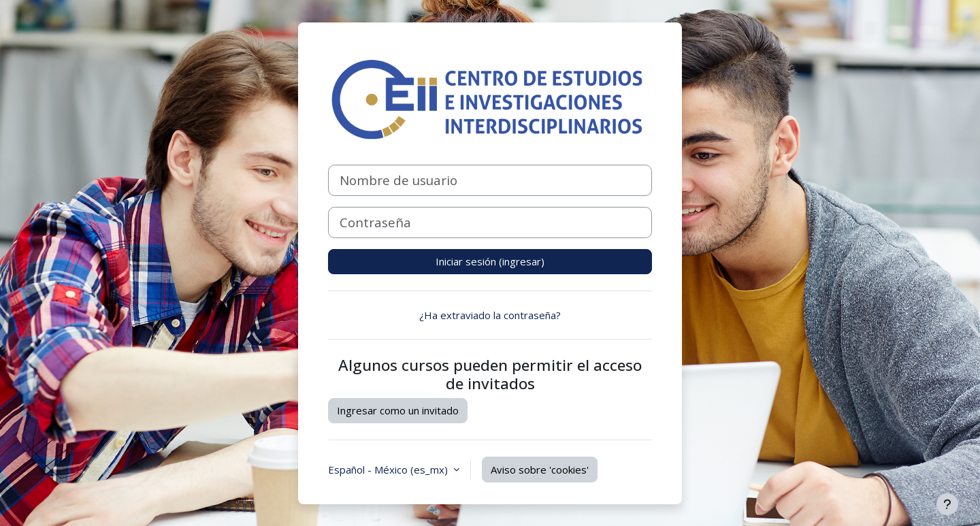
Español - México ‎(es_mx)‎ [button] (389, 470)
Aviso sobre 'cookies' (540, 470)
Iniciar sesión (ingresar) (490, 261)
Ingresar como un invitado (398, 410)
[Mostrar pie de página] (947, 504)
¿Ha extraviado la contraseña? (490, 315)
